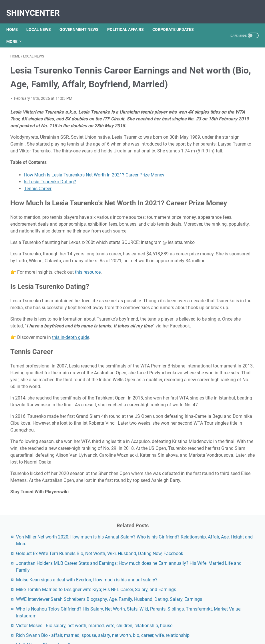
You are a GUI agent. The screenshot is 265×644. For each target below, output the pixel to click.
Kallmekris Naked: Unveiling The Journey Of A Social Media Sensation (226, 410)
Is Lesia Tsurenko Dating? (50, 210)
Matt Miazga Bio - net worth (227, 350)
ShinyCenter (37, 7)
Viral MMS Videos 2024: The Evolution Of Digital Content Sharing (223, 584)
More (16, 32)
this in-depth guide (71, 411)
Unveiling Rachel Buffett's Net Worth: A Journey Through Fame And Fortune (227, 433)
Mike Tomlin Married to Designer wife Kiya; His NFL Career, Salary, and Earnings (227, 205)
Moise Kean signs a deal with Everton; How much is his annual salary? (226, 182)
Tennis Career (38, 217)
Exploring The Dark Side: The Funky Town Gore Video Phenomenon (224, 386)
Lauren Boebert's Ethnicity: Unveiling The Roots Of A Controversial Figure (226, 527)
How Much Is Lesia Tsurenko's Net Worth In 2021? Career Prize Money (94, 203)
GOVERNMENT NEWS (83, 20)
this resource (88, 332)
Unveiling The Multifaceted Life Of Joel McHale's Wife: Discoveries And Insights (226, 503)
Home (16, 20)
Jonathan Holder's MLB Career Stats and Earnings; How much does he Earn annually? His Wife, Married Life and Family (227, 152)
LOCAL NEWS (43, 20)
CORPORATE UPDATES (177, 20)
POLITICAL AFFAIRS (129, 20)
